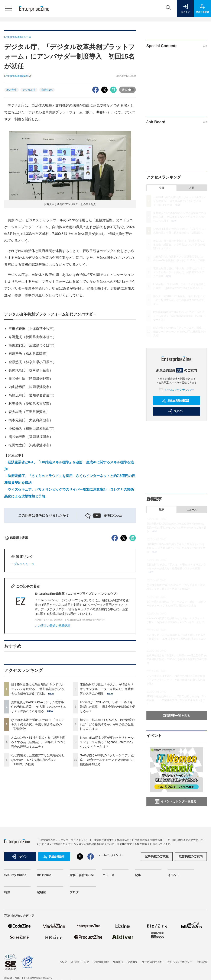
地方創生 (12, 90)
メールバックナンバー (176, 390)
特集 (7, 929)
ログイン (176, 411)
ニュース (192, 510)
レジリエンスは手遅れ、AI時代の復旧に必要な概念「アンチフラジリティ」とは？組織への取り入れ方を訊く (176, 680)
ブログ (74, 929)
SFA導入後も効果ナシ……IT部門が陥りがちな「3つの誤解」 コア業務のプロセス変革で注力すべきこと (176, 700)
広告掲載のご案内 (191, 894)
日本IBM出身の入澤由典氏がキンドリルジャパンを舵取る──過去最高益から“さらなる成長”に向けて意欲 (38, 766)
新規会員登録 (176, 401)
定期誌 (41, 929)
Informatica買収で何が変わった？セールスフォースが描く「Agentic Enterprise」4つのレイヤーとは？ (107, 819)
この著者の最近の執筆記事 (53, 702)
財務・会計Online (82, 912)
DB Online (44, 912)
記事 (162, 510)
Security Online (15, 912)
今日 (162, 188)
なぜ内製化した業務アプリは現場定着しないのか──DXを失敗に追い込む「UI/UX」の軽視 (38, 836)
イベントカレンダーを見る (176, 802)
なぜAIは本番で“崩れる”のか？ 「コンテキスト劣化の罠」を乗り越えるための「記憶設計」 (38, 801)
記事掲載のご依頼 (157, 894)
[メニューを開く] (9, 9)
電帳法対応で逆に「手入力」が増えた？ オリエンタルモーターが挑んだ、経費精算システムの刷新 (107, 766)
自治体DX (47, 90)
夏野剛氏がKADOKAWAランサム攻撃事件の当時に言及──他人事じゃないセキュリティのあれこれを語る (39, 783)
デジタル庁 (29, 90)
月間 (192, 188)
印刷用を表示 (16, 615)
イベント (174, 912)
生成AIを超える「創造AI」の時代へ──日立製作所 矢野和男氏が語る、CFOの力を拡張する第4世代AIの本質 (177, 659)
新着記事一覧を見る (176, 716)
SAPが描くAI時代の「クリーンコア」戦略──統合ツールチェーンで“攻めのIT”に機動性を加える (107, 836)
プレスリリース (24, 641)
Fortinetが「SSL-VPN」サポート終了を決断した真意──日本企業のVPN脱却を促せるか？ (108, 783)
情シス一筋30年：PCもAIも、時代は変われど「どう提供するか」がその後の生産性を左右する (107, 801)
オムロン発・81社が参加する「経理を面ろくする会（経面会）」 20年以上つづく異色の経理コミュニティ (38, 819)
